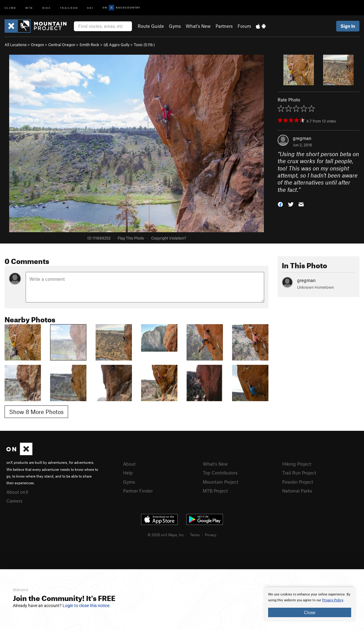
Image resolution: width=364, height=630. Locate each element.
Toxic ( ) (144, 45)
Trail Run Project (299, 473)
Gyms (175, 26)
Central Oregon (62, 45)
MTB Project (215, 491)
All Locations (16, 45)
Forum (244, 26)
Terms (195, 535)
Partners (224, 26)
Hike (46, 7)
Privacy (211, 535)
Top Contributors (220, 473)
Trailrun (69, 7)
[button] (280, 204)
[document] (310, 604)
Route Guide (151, 26)
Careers (14, 501)
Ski (90, 7)
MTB (29, 7)
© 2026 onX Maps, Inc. (166, 535)
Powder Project (298, 482)
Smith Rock (89, 45)
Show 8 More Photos (36, 412)
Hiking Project (297, 464)
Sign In (348, 26)
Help (128, 473)
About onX (17, 492)
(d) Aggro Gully (116, 45)
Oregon (37, 45)
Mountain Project (220, 482)
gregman (302, 138)
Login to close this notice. (87, 606)
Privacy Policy (333, 600)
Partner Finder (138, 491)
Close (310, 612)
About (129, 464)
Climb (10, 7)
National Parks (297, 491)
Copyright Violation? (169, 238)
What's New (198, 26)
